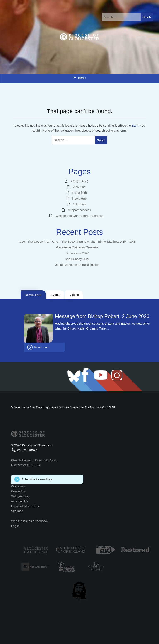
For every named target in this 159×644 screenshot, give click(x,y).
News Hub (79, 198)
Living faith (79, 193)
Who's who (19, 486)
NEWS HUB (33, 295)
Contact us (18, 491)
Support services (79, 210)
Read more (42, 347)
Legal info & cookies (25, 506)
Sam (135, 126)
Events (55, 295)
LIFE (60, 407)
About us (79, 187)
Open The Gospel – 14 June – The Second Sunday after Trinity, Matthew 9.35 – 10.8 (77, 242)
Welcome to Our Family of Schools (79, 216)
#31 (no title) (79, 181)
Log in (15, 526)
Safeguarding (20, 496)
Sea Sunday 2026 (77, 259)
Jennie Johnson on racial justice (77, 265)
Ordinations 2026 (77, 253)
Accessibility (19, 501)
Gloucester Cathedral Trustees (77, 247)
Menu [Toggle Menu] (79, 78)
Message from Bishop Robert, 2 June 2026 (102, 316)
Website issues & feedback (30, 521)
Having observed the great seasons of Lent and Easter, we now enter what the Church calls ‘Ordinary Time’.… (102, 326)
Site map (79, 204)
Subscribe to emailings (37, 479)
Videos (74, 295)
